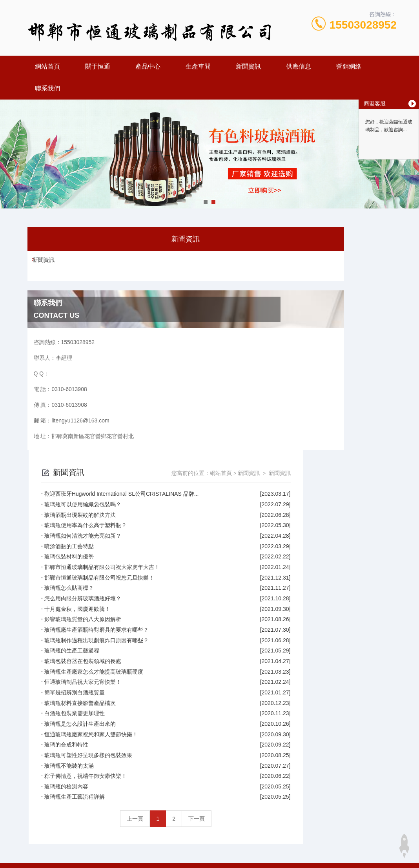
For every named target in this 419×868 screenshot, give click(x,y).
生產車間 (198, 66)
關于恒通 (98, 66)
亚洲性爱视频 (16, 863)
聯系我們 (47, 88)
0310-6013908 (164, 821)
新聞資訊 (248, 66)
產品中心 (148, 66)
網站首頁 (47, 66)
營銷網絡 (349, 66)
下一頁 (290, 764)
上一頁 (229, 764)
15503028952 (363, 25)
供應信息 (299, 66)
